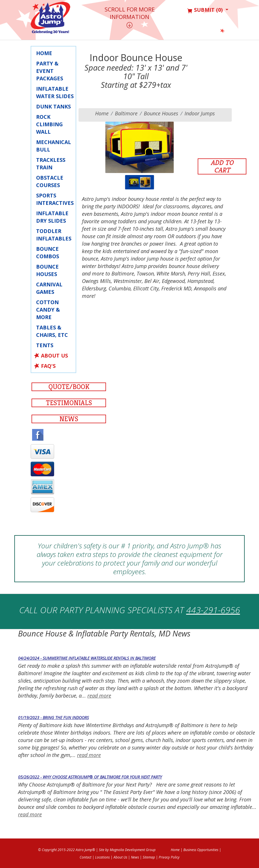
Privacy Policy (169, 857)
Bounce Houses (47, 270)
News (69, 419)
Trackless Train (51, 164)
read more (99, 696)
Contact (86, 857)
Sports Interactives (55, 199)
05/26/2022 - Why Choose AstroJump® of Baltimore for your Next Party (90, 777)
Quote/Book (69, 387)
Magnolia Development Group (133, 850)
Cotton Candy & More (48, 310)
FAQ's (48, 366)
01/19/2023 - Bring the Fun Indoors (53, 717)
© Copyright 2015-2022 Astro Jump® (67, 850)
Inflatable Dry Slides (52, 217)
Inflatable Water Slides (55, 92)
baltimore (126, 113)
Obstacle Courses (50, 181)
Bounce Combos (48, 253)
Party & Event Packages (50, 71)
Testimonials (69, 403)
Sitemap (149, 857)
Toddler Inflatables (54, 235)
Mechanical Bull (54, 146)
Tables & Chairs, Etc (52, 331)
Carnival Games (49, 288)
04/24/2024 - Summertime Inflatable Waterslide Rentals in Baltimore (87, 658)
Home (44, 53)
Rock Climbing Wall (49, 124)
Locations (102, 857)
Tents (45, 345)
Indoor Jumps (200, 113)
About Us (54, 356)
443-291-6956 (213, 610)
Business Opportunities (201, 850)
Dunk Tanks (53, 106)
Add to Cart (222, 166)
